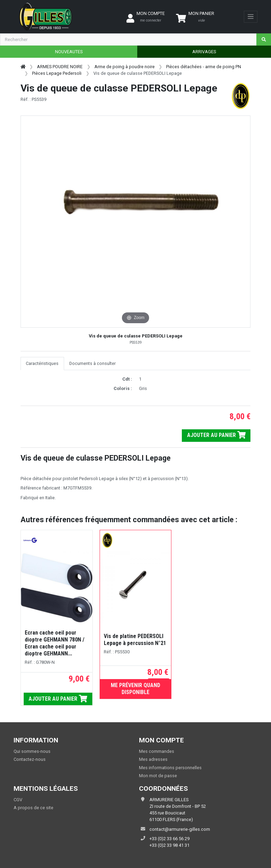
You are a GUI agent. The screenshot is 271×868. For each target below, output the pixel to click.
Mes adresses (153, 759)
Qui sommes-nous (32, 751)
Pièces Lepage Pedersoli (57, 73)
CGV (18, 800)
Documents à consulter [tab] (92, 363)
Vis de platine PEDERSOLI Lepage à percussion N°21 (135, 640)
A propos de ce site (33, 808)
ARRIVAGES (204, 52)
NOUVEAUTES (69, 52)
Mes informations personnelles (170, 768)
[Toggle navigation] (251, 17)
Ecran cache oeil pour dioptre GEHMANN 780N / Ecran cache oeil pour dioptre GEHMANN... (55, 643)
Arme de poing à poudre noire (125, 67)
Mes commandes (157, 751)
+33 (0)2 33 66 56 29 (169, 839)
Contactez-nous (30, 759)
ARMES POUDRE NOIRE (60, 67)
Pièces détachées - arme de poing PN (204, 67)
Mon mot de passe (158, 776)
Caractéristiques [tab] (42, 363)
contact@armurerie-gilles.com (180, 829)
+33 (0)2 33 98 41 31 (169, 845)
